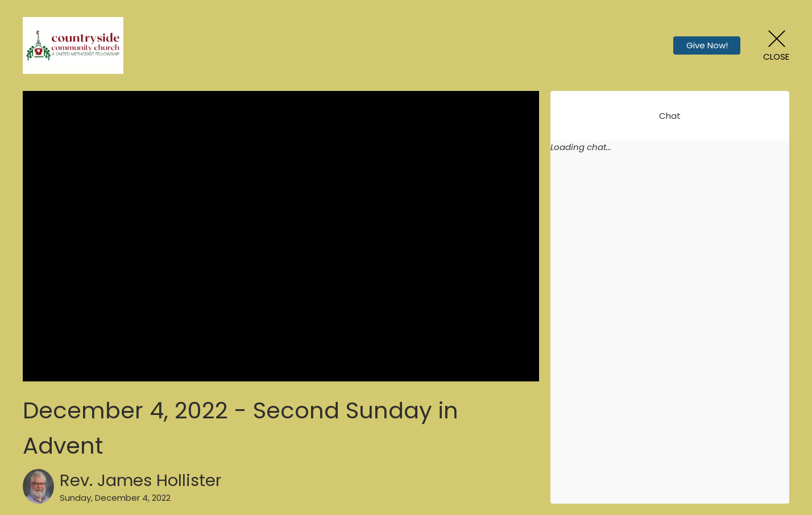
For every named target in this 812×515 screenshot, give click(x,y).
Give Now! (707, 45)
